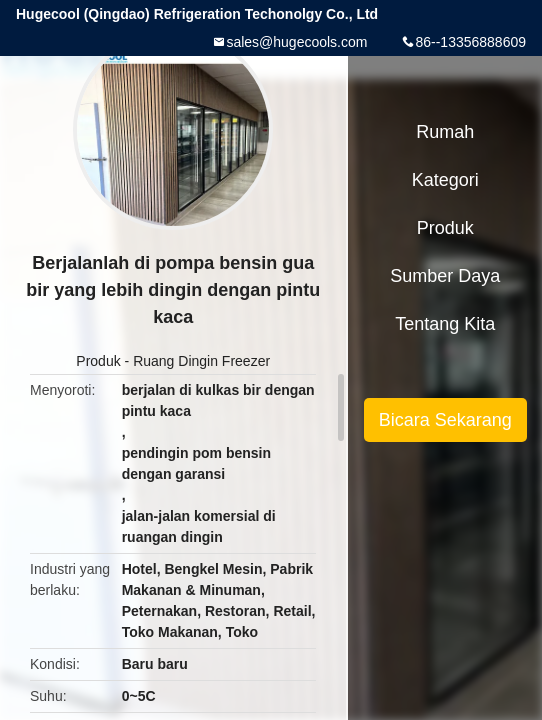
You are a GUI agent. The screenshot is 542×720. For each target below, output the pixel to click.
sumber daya (445, 276)
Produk (98, 361)
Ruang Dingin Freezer (201, 361)
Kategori (445, 180)
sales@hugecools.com (296, 42)
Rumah (445, 132)
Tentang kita (445, 324)
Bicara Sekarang (445, 420)
